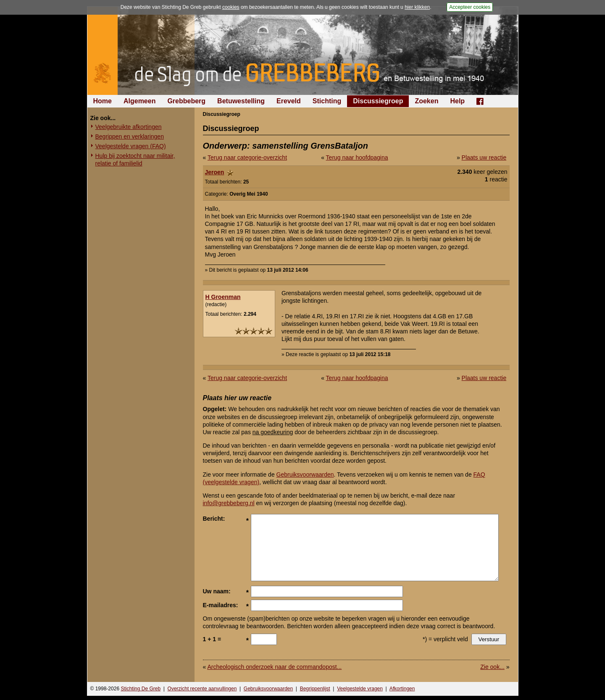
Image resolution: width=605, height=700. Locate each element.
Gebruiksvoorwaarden (305, 475)
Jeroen (215, 172)
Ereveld (289, 101)
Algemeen (139, 101)
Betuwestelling (241, 101)
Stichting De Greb (141, 689)
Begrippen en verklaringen (130, 136)
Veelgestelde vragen (360, 689)
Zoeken (426, 101)
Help (457, 101)
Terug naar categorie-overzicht (247, 157)
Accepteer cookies (470, 7)
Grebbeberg (186, 101)
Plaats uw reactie (484, 157)
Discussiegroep (378, 101)
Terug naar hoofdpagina (357, 157)
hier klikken (417, 7)
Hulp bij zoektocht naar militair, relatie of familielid (135, 160)
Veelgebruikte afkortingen (129, 127)
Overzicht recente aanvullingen (202, 689)
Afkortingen (402, 689)
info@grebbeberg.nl (229, 503)
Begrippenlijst (315, 689)
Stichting (327, 101)
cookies (231, 7)
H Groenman (223, 297)
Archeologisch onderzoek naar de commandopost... (274, 667)
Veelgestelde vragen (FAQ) (131, 146)
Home (103, 101)
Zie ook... (492, 667)
